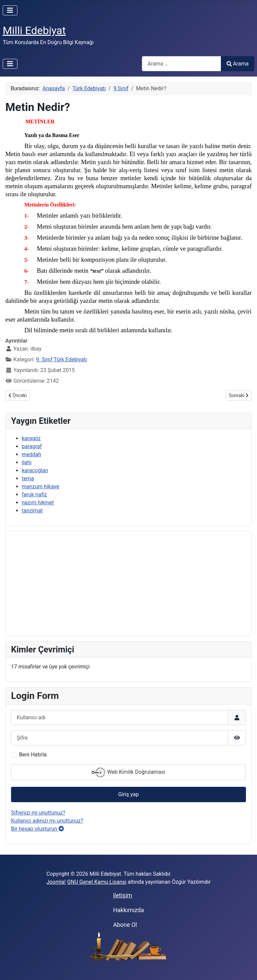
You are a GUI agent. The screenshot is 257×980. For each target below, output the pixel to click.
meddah (31, 454)
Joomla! (56, 882)
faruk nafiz (34, 495)
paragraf (32, 446)
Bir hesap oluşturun (37, 829)
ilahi (27, 462)
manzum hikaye (40, 486)
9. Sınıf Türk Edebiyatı (62, 359)
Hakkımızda (128, 910)
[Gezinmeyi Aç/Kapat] (10, 10)
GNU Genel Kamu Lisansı (97, 882)
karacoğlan (35, 470)
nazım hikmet (38, 503)
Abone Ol (125, 925)
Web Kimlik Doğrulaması (128, 772)
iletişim (123, 895)
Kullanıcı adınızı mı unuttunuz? (47, 821)
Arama (238, 64)
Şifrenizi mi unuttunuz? (38, 813)
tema (28, 478)
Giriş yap (128, 794)
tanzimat (32, 511)
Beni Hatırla (33, 755)
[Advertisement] (128, 584)
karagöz (31, 438)
